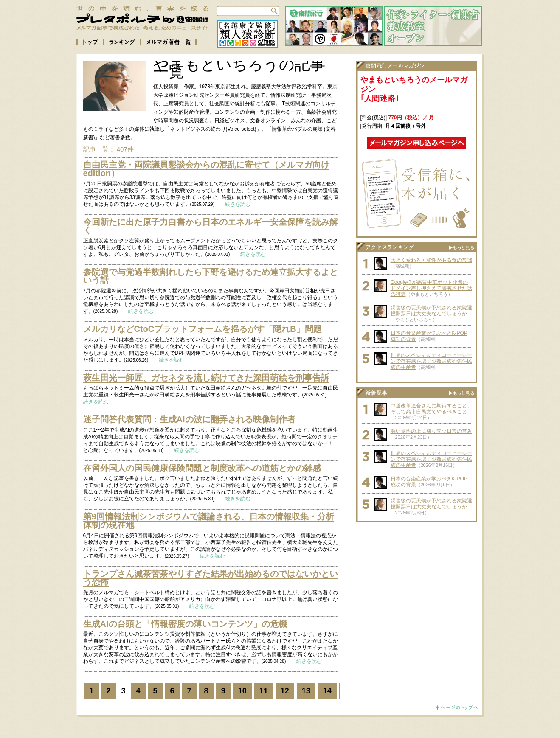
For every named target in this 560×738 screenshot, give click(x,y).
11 (264, 691)
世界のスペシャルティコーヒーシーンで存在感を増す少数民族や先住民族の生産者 (431, 361)
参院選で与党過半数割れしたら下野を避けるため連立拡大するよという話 (211, 276)
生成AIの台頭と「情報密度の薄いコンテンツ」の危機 (185, 624)
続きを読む (238, 204)
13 (306, 691)
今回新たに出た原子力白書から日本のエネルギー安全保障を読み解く (211, 226)
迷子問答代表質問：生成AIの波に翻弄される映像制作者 (189, 419)
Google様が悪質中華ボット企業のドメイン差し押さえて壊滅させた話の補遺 (431, 288)
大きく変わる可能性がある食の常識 (431, 260)
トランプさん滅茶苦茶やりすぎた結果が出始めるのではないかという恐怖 (211, 578)
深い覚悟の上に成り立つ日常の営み (431, 431)
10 (242, 691)
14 (327, 691)
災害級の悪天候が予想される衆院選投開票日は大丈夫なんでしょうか (431, 311)
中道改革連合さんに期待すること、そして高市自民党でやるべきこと (431, 409)
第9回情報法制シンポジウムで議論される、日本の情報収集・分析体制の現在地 (209, 521)
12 (285, 691)
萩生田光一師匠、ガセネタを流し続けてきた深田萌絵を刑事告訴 (206, 378)
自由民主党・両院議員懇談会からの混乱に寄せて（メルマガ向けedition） (206, 169)
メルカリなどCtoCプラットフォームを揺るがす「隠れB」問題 (203, 329)
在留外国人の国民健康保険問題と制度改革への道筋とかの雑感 (202, 468)
